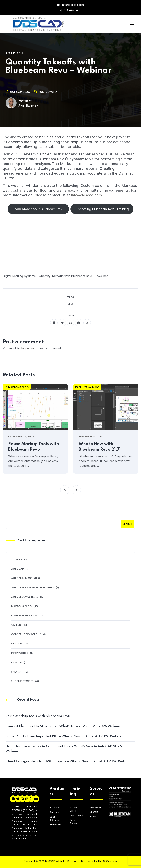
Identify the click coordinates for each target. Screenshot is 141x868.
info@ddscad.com (71, 5)
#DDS (71, 304)
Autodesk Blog (22, 578)
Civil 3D (16, 625)
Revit (15, 663)
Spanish (16, 672)
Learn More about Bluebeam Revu (38, 209)
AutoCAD (18, 569)
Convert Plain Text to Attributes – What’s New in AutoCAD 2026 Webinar (64, 726)
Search (127, 524)
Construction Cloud (26, 634)
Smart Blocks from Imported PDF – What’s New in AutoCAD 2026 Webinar (65, 736)
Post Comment (49, 92)
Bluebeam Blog (18, 92)
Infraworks (20, 653)
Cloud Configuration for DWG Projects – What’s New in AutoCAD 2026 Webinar (69, 761)
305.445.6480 (70, 10)
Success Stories (22, 681)
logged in (28, 348)
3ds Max (17, 560)
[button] (65, 490)
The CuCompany (107, 861)
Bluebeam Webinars (24, 616)
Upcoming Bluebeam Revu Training (102, 209)
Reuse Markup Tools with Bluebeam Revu (34, 447)
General (17, 644)
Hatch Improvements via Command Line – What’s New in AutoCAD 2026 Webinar (64, 749)
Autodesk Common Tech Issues (32, 588)
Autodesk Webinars (25, 597)
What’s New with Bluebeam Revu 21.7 (99, 447)
